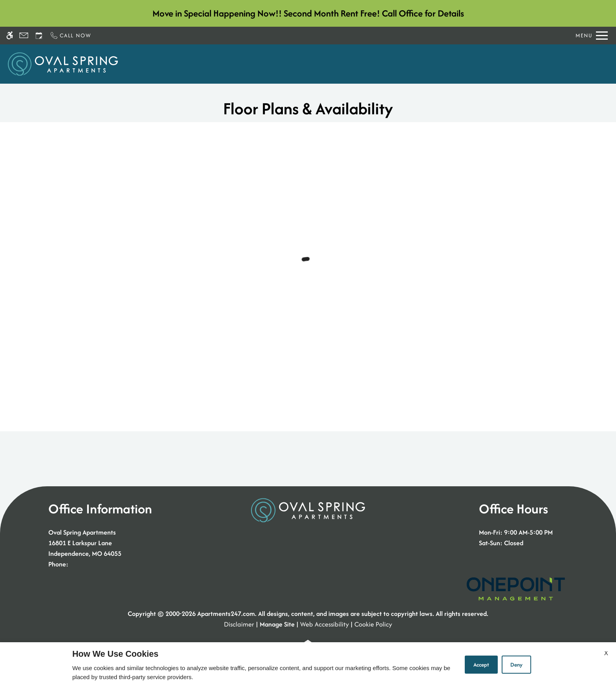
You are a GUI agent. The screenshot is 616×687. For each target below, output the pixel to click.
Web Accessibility (324, 624)
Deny (516, 665)
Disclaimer (239, 624)
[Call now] (70, 36)
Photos (386, 64)
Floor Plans (345, 64)
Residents (469, 64)
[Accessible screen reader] (10, 36)
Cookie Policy (373, 624)
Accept (481, 665)
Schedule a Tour (259, 64)
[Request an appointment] (39, 36)
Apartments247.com (226, 614)
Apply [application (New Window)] (306, 64)
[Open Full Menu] (592, 36)
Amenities (425, 64)
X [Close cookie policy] (606, 653)
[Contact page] (24, 36)
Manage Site (277, 624)
